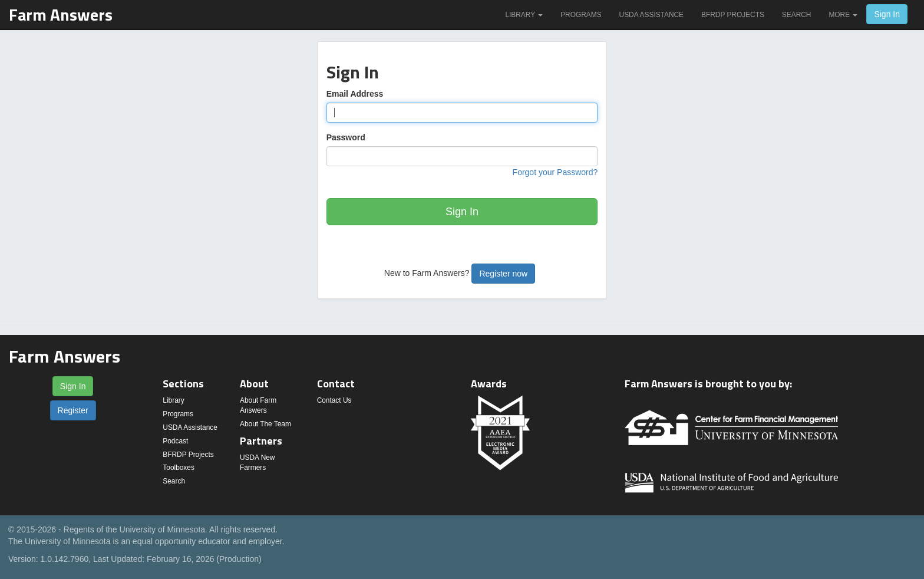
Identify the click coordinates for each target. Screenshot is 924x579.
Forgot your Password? (555, 172)
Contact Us (334, 400)
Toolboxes (179, 468)
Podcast (175, 441)
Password (346, 137)
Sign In (887, 14)
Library (524, 15)
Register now (503, 274)
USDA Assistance (651, 15)
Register (73, 410)
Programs (581, 15)
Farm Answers (61, 14)
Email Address (355, 94)
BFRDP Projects (733, 15)
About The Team (265, 424)
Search (797, 15)
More (843, 15)
